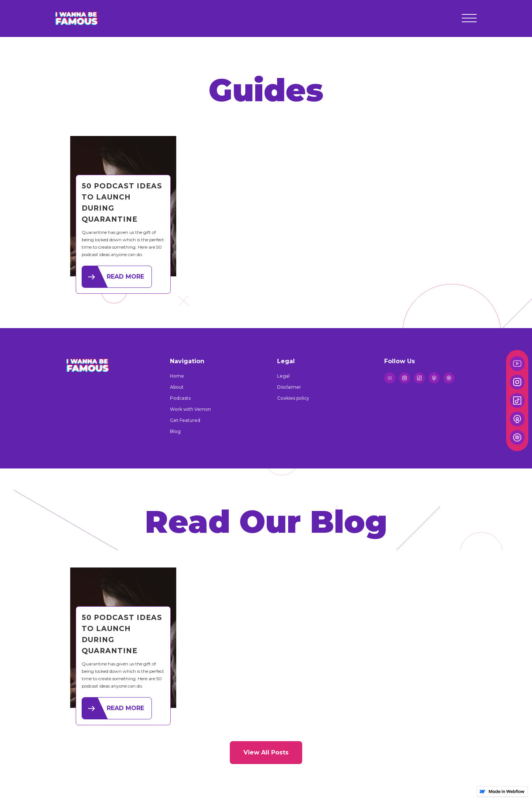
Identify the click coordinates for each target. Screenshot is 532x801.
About (177, 387)
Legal (283, 376)
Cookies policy (293, 398)
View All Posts (266, 752)
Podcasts (180, 398)
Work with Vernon (190, 409)
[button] (469, 18)
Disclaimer (289, 387)
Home (177, 376)
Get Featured (185, 420)
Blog (175, 431)
